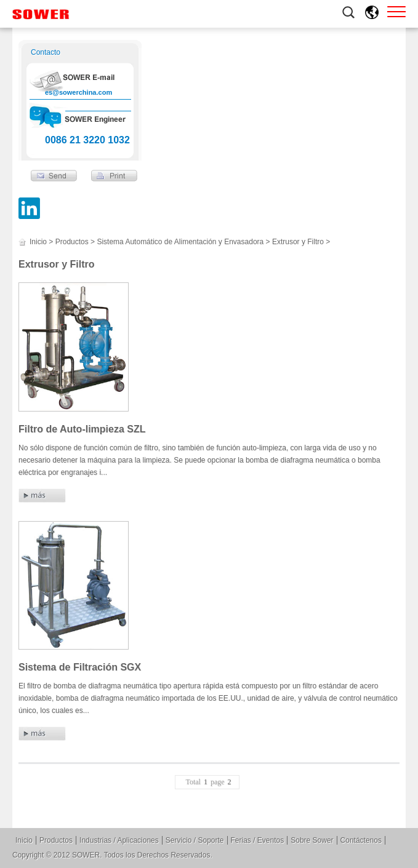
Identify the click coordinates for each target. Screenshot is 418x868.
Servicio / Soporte (195, 840)
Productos (72, 242)
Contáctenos (361, 840)
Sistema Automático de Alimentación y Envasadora (180, 242)
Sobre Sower (312, 840)
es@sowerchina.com (78, 92)
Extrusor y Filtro (298, 242)
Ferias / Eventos (258, 840)
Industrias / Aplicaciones (119, 840)
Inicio (38, 242)
